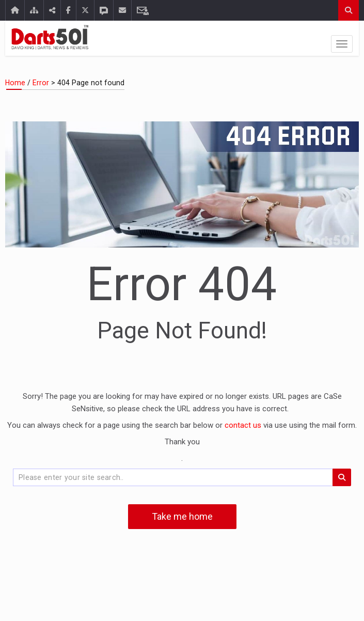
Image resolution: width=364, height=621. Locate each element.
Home (15, 83)
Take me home (182, 516)
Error (41, 83)
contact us (244, 425)
